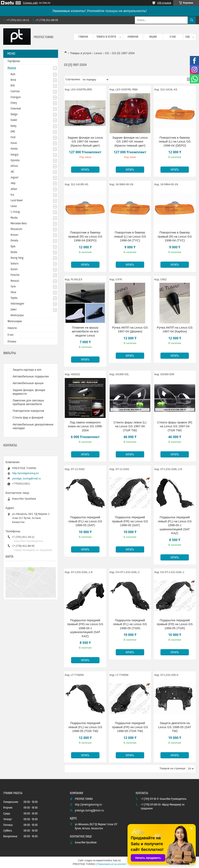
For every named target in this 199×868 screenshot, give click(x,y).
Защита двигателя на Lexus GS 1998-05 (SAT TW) (175, 727)
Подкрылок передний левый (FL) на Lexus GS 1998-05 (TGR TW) (85, 727)
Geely (14, 126)
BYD (13, 86)
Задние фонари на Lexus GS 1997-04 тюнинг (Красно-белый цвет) (85, 141)
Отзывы (12, 342)
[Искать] (192, 20)
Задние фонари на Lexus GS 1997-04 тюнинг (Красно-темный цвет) (130, 141)
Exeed (14, 120)
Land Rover (17, 201)
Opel (13, 247)
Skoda (14, 252)
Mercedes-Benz (19, 224)
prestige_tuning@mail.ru (26, 478)
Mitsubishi (16, 229)
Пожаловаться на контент (112, 864)
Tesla (13, 292)
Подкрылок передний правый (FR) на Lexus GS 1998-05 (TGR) (175, 624)
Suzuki (14, 269)
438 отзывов (164, 3)
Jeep (13, 183)
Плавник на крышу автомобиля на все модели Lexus (85, 331)
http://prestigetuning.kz (25, 473)
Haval (14, 143)
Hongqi (15, 155)
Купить (85, 170)
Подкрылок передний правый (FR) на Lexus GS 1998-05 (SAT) (130, 521)
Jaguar (15, 178)
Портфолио (14, 61)
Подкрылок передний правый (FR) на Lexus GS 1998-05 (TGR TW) (130, 727)
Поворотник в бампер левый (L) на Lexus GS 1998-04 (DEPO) (175, 141)
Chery (14, 103)
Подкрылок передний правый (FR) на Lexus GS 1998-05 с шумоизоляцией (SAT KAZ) (85, 628)
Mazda (14, 218)
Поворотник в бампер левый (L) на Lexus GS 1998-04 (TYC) (130, 236)
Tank (13, 287)
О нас (173, 37)
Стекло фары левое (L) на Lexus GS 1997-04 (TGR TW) (130, 426)
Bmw (13, 80)
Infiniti (14, 166)
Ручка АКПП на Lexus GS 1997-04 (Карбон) (175, 329)
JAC (12, 172)
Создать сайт (30, 3)
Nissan (14, 235)
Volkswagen (17, 304)
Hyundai (15, 160)
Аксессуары (17, 315)
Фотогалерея (15, 321)
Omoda (14, 241)
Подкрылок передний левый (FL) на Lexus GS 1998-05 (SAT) (85, 521)
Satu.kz (117, 860)
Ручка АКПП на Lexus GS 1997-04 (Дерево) (130, 329)
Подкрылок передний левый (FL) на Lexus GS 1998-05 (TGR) (130, 624)
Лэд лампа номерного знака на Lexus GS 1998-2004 (85, 426)
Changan (16, 97)
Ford (13, 137)
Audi (13, 74)
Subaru (15, 264)
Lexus (98, 53)
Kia (12, 195)
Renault (15, 281)
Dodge (14, 114)
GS (107, 53)
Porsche (15, 275)
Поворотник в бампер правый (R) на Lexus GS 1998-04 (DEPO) (85, 236)
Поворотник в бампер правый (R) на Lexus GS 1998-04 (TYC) (175, 236)
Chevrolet (16, 109)
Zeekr (14, 310)
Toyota (14, 298)
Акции (153, 37)
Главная (83, 37)
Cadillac (15, 91)
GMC (13, 132)
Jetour (14, 189)
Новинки (133, 37)
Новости (12, 328)
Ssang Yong (17, 258)
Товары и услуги (106, 37)
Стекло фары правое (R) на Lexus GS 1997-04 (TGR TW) (175, 426)
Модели (12, 68)
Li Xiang (15, 212)
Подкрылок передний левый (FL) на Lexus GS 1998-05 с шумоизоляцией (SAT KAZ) (175, 525)
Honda (14, 149)
